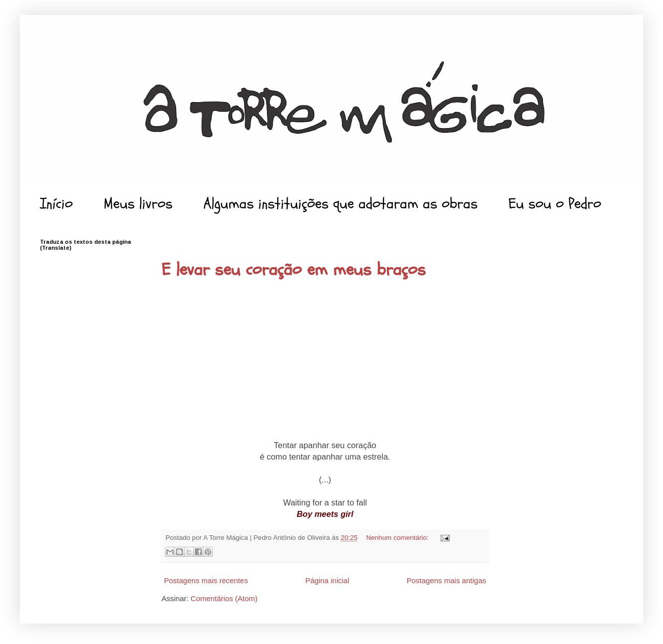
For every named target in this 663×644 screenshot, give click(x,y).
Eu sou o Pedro (555, 204)
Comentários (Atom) (224, 598)
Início (56, 204)
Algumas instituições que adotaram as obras (340, 204)
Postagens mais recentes (206, 580)
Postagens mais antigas (446, 580)
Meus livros (138, 204)
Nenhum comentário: (399, 538)
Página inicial (327, 580)
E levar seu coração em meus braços (294, 270)
